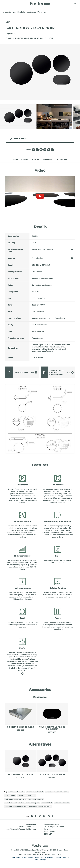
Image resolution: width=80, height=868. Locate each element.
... (54, 806)
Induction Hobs (19, 12)
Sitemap (58, 857)
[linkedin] (32, 816)
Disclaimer (49, 857)
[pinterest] (44, 816)
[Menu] (5, 4)
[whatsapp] (53, 816)
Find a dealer (18, 139)
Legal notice (16, 857)
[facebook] (36, 816)
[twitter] (40, 816)
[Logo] (40, 3)
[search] (75, 4)
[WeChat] (49, 816)
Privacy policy (27, 857)
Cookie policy (39, 857)
